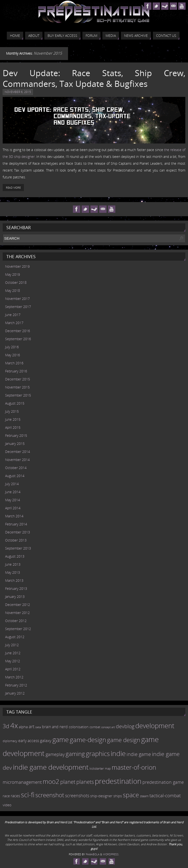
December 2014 (18, 452)
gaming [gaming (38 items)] (75, 754)
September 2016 (18, 339)
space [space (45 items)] (131, 795)
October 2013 (16, 540)
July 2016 (12, 347)
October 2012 (16, 621)
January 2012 (15, 693)
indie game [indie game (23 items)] (139, 754)
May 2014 (13, 500)
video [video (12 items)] (7, 805)
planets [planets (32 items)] (85, 782)
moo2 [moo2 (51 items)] (51, 781)
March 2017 (14, 323)
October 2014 (16, 468)
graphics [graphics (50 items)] (98, 754)
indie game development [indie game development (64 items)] (51, 767)
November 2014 (17, 460)
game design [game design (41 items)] (124, 740)
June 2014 (13, 492)
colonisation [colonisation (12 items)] (79, 727)
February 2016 (16, 371)
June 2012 (13, 653)
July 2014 (12, 484)
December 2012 (18, 605)
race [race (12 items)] (6, 796)
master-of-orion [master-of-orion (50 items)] (134, 767)
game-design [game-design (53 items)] (88, 740)
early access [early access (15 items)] (29, 741)
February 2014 (16, 524)
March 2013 (14, 580)
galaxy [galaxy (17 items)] (46, 740)
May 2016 (13, 355)
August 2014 (15, 476)
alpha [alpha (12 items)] (23, 727)
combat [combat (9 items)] (95, 727)
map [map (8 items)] (108, 769)
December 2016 (18, 331)
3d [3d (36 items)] (6, 726)
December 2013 (18, 532)
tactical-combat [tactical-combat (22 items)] (165, 795)
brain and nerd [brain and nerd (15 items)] (55, 727)
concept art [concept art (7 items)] (108, 727)
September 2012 (18, 629)
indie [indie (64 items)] (118, 753)
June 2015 (13, 419)
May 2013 (13, 572)
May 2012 (13, 661)
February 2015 (16, 435)
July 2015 (12, 411)
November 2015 (17, 387)
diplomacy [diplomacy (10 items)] (10, 741)
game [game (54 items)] (61, 740)
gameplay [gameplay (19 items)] (55, 754)
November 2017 (17, 299)
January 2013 (15, 597)
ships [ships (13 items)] (118, 796)
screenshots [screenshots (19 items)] (77, 796)
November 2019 (17, 266)
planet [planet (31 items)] (68, 782)
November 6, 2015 (18, 92)
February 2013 (16, 588)
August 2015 (15, 403)
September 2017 (18, 307)
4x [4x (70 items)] (14, 725)
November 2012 (17, 613)
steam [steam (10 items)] (144, 796)
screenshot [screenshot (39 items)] (50, 795)
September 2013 (18, 548)
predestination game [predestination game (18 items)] (163, 782)
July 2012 (12, 645)
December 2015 (18, 379)
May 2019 (13, 274)
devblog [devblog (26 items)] (125, 726)
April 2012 (13, 669)
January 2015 (15, 444)
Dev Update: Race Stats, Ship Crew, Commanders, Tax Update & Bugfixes (94, 78)
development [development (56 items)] (155, 726)
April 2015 (13, 427)
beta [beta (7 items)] (38, 727)
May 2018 (13, 291)
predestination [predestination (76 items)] (118, 781)
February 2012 (16, 685)
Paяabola (93, 854)
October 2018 (16, 282)
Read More (13, 188)
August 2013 (15, 556)
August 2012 (15, 637)
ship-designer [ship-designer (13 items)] (101, 796)
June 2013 (13, 564)
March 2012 (14, 677)
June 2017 (13, 315)
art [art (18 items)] (32, 726)
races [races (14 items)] (15, 796)
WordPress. (111, 854)
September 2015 (18, 395)
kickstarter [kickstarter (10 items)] (97, 768)
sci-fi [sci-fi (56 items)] (28, 795)
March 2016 (14, 363)
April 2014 (13, 508)
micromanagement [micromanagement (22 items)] (22, 782)
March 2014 (14, 516)
